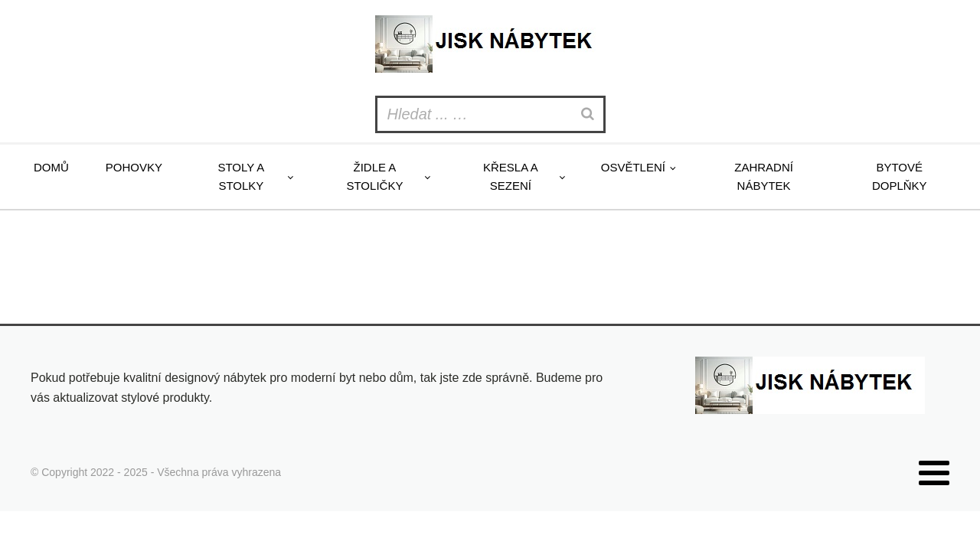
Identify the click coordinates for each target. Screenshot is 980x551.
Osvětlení (633, 167)
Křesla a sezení (511, 176)
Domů (51, 167)
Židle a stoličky (374, 176)
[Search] (590, 114)
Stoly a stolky (241, 176)
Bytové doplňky (900, 176)
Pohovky (134, 167)
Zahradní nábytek (764, 176)
